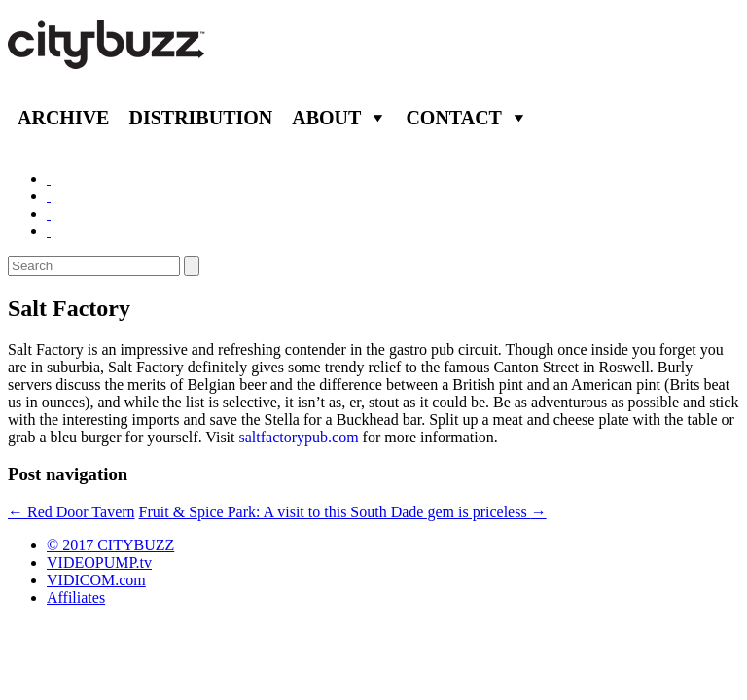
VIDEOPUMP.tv (99, 562)
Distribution (200, 118)
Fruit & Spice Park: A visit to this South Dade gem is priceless (343, 512)
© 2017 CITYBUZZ (110, 545)
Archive (63, 118)
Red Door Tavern (71, 512)
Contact (454, 118)
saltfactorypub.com (301, 437)
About (326, 118)
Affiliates (76, 597)
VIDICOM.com (96, 580)
